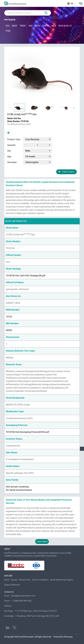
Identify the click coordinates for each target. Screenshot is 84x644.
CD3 (8, 26)
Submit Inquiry (66, 172)
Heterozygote (32, 162)
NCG (54, 26)
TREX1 (23, 26)
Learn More (42, 542)
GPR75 (46, 26)
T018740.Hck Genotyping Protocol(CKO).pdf (28, 432)
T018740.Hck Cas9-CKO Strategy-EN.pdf (26, 276)
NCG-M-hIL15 (65, 26)
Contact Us (9, 592)
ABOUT (7, 549)
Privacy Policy (25, 580)
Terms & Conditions (40, 580)
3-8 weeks (30, 156)
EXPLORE (8, 576)
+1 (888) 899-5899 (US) (22, 601)
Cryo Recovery (32, 139)
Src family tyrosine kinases (19, 490)
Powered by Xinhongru (63, 637)
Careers (14, 580)
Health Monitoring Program (62, 580)
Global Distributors (12, 585)
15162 (9, 317)
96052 (9, 330)
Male (28, 151)
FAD (31, 26)
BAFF (15, 26)
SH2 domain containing (17, 487)
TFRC (8, 31)
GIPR (38, 26)
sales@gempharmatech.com (23, 596)
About (7, 580)
